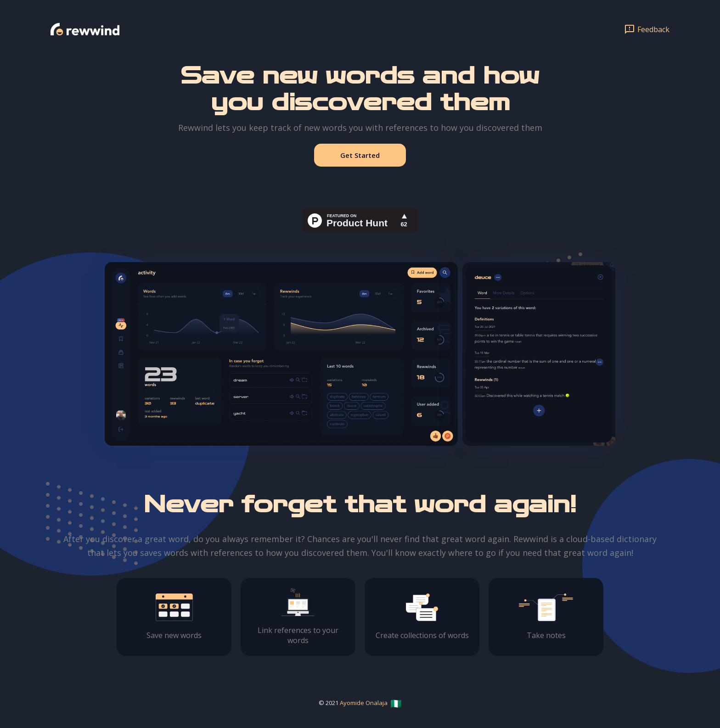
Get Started (360, 155)
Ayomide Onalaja (364, 703)
